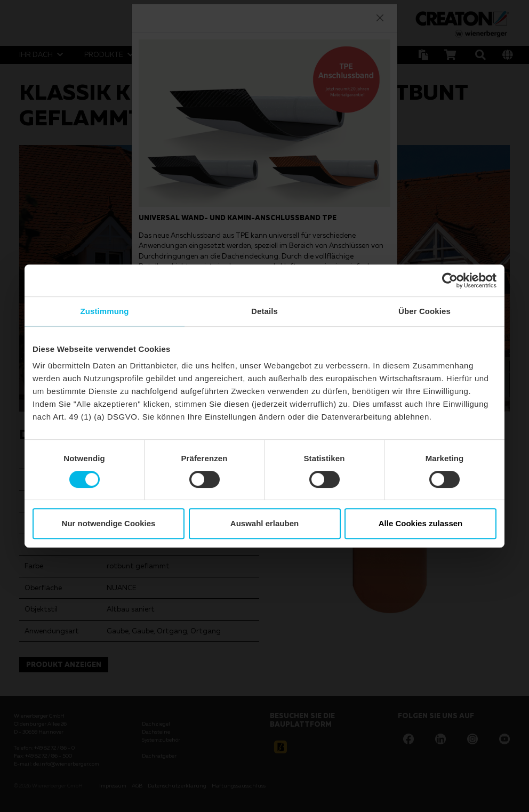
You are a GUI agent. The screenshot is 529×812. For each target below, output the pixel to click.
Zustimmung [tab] (105, 311)
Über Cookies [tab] (424, 311)
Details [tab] (264, 311)
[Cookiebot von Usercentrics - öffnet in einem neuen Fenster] (450, 280)
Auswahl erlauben (264, 523)
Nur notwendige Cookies (109, 523)
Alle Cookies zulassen (421, 523)
